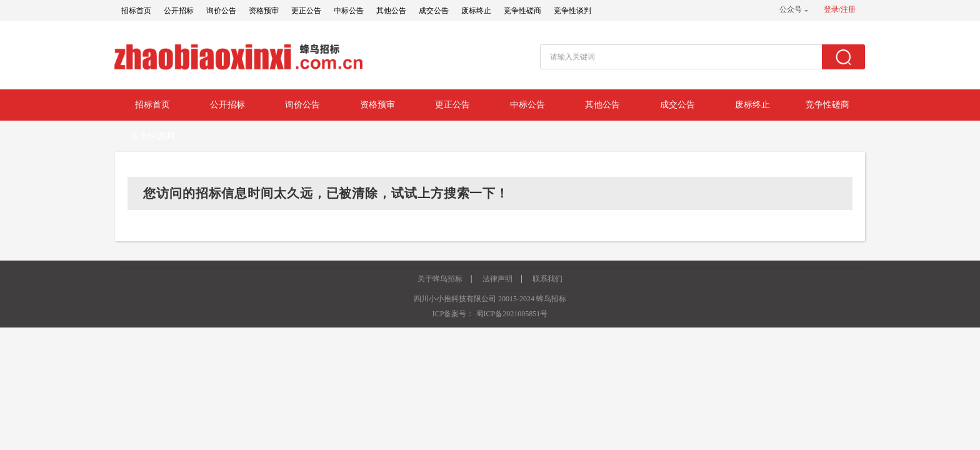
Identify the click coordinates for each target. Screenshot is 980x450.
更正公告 (306, 11)
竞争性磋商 (522, 11)
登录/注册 (840, 9)
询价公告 (221, 11)
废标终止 (476, 11)
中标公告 (349, 11)
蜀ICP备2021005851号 (512, 314)
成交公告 (434, 11)
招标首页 (136, 11)
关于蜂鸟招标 (440, 279)
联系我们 (547, 279)
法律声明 (497, 279)
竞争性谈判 (572, 11)
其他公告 (391, 11)
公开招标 (179, 11)
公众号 (791, 9)
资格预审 (264, 11)
